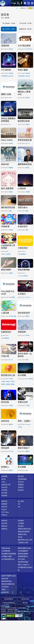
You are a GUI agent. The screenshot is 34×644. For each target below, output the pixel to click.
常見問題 (4, 514)
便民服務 (21, 544)
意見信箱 (4, 511)
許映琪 (13, 401)
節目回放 (4, 547)
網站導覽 (25, 626)
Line (25, 3)
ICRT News (5, 536)
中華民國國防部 (23, 574)
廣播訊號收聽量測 (24, 555)
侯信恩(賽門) (5, 79)
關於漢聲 (21, 500)
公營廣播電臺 (6, 574)
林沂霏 (11, 333)
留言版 (20, 561)
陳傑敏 (8, 404)
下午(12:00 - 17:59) (25, 23)
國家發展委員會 (7, 605)
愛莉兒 (28, 333)
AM (19, 530)
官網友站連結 (6, 572)
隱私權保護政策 (9, 622)
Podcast (4, 533)
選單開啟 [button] (32, 3)
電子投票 (4, 516)
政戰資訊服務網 (23, 577)
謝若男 (11, 204)
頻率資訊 (21, 514)
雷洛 (27, 377)
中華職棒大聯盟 (7, 580)
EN (12, 3)
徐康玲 (28, 128)
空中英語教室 (22, 270)
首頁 (2, 18)
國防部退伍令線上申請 (25, 563)
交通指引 (21, 511)
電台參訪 (21, 550)
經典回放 (18, 3)
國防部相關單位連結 (24, 572)
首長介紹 (21, 505)
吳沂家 (11, 398)
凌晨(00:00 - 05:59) (25, 29)
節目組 (11, 52)
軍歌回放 (4, 550)
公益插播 (21, 547)
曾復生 (28, 177)
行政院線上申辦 (23, 566)
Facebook (22, 3)
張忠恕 (11, 150)
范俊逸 (11, 425)
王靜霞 (28, 204)
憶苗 (15, 333)
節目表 (7, 18)
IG (29, 3)
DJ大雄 (11, 475)
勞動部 (4, 613)
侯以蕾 (11, 76)
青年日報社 (21, 583)
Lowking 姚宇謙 (23, 292)
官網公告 (4, 538)
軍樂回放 (4, 552)
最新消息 (4, 525)
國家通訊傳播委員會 (8, 607)
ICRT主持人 (29, 52)
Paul (10, 101)
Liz (10, 128)
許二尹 (28, 150)
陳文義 (31, 398)
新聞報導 (4, 527)
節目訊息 (4, 530)
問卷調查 (4, 519)
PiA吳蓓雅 (12, 314)
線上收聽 (15, 3)
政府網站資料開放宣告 (9, 626)
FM (19, 527)
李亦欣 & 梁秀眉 (6, 270)
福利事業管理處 (23, 585)
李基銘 (11, 246)
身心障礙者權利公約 (8, 583)
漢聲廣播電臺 (3, 3)
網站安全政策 (25, 622)
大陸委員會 (5, 610)
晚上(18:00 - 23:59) (9, 29)
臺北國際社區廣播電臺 (9, 577)
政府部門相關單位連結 (9, 599)
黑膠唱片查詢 (22, 558)
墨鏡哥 (11, 447)
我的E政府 (5, 602)
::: (17, 8)
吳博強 (3, 401)
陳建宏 (3, 404)
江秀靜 (28, 425)
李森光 (8, 401)
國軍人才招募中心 (24, 588)
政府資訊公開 (6, 508)
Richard (28, 314)
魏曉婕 (13, 404)
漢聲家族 (21, 508)
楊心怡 (11, 79)
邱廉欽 (11, 289)
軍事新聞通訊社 (23, 580)
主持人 (4, 505)
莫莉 (27, 246)
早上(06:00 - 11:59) (9, 23)
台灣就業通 (5, 616)
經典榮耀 (4, 500)
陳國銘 (11, 177)
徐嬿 (10, 226)
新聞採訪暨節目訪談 (24, 552)
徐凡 (27, 398)
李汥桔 (20, 450)
